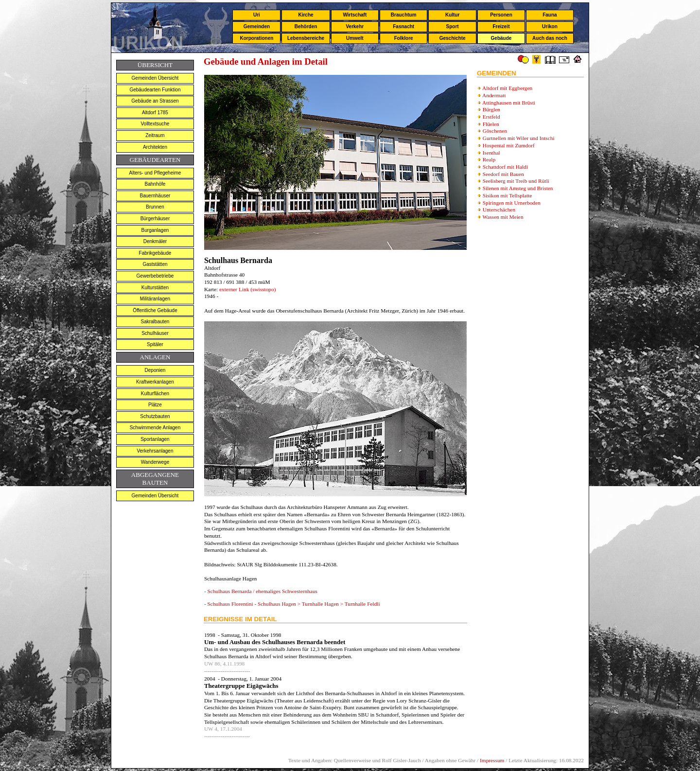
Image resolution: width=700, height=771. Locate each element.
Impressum (492, 760)
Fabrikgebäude (155, 253)
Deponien (155, 370)
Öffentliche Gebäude (155, 310)
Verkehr (355, 26)
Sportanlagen (155, 439)
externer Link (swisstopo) (247, 289)
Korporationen (256, 38)
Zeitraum (155, 135)
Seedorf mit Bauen (503, 174)
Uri (257, 15)
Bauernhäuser (155, 196)
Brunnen (155, 207)
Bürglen (491, 109)
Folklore (404, 38)
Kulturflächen (155, 394)
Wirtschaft (355, 15)
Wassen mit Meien (503, 217)
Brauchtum (404, 15)
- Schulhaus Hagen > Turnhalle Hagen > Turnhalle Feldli (317, 604)
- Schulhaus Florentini (229, 604)
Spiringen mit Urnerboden (512, 203)
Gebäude (501, 38)
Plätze (155, 405)
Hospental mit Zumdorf (509, 145)
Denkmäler (155, 241)
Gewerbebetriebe (155, 276)
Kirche (306, 15)
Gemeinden (257, 26)
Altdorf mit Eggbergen (507, 88)
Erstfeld (491, 117)
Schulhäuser (155, 333)
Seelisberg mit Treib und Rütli (516, 181)
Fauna (550, 15)
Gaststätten (155, 264)
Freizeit (501, 26)
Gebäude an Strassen (155, 101)
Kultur (452, 15)
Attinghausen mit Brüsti (509, 103)
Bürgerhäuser (155, 219)
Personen (501, 15)
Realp (489, 159)
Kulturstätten (155, 288)
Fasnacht (403, 26)
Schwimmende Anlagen (155, 428)
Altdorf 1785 (155, 113)
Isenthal (491, 153)
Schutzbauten (155, 416)
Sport (453, 26)
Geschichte (453, 38)
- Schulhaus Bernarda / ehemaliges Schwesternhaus (261, 591)
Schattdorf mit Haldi (505, 167)
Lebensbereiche (306, 38)
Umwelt (355, 38)
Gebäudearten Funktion (155, 90)
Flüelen (491, 124)
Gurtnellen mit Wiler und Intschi (519, 138)
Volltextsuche (155, 124)
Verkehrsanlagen (155, 451)
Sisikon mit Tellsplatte (507, 195)
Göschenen (495, 131)
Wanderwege (155, 462)
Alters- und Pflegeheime (155, 173)
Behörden (306, 26)
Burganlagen (155, 230)
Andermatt (494, 95)
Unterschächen (499, 210)
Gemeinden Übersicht (155, 78)
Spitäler (155, 344)
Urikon (550, 26)
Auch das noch (550, 38)
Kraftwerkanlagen (155, 382)
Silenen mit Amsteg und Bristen (518, 188)
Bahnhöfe (155, 184)
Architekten (155, 147)
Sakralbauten (155, 322)
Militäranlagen (155, 299)
